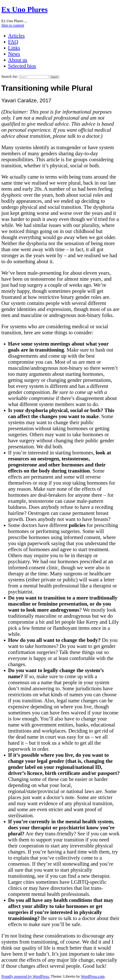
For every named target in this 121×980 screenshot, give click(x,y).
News (14, 54)
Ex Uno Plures (24, 9)
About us (18, 60)
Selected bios (22, 66)
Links (14, 48)
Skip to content (13, 25)
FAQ (13, 42)
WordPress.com (93, 976)
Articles (16, 36)
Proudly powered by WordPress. (26, 976)
